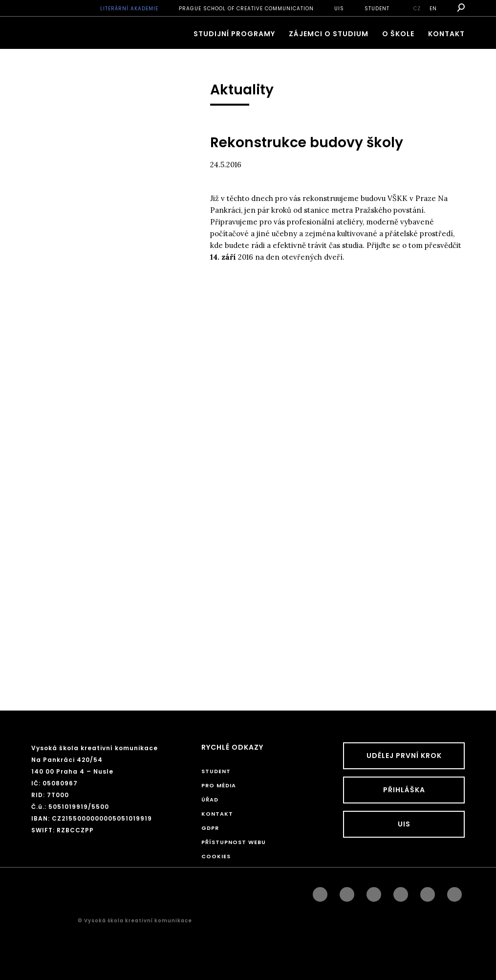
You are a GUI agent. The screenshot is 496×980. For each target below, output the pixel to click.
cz (417, 9)
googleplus (401, 892)
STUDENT (377, 9)
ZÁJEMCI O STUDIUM (329, 34)
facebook (320, 892)
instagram (347, 892)
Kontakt (446, 34)
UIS (339, 9)
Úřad (210, 800)
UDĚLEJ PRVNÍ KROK (404, 756)
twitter (454, 892)
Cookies (216, 856)
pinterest (428, 892)
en (433, 9)
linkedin (374, 892)
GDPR (210, 828)
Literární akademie (129, 9)
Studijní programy (234, 34)
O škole (398, 34)
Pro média (219, 785)
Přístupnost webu (234, 842)
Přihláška (404, 790)
